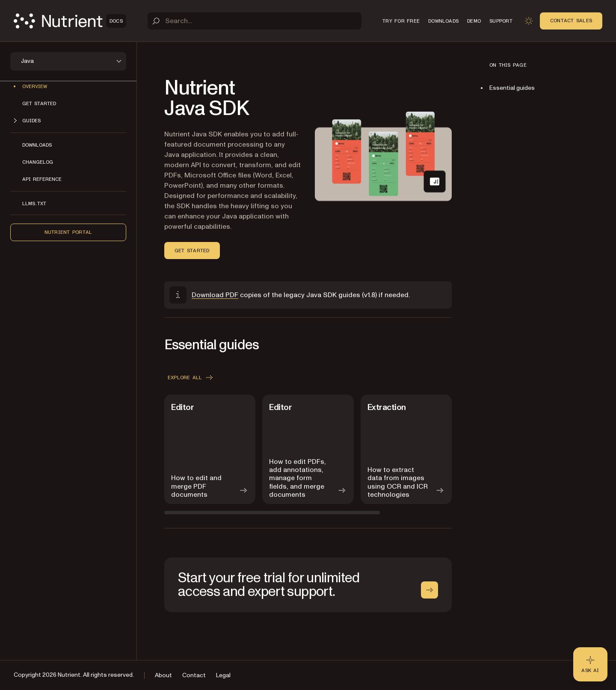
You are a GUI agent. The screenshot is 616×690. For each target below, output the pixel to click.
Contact (194, 675)
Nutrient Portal (68, 232)
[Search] (255, 21)
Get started (39, 103)
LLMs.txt (34, 203)
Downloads (37, 145)
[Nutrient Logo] (70, 21)
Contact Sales (571, 21)
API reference (42, 179)
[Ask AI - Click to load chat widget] (590, 664)
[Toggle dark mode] (529, 21)
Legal (223, 675)
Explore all (191, 377)
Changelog (38, 162)
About (163, 675)
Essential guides (512, 88)
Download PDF (215, 295)
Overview (35, 86)
